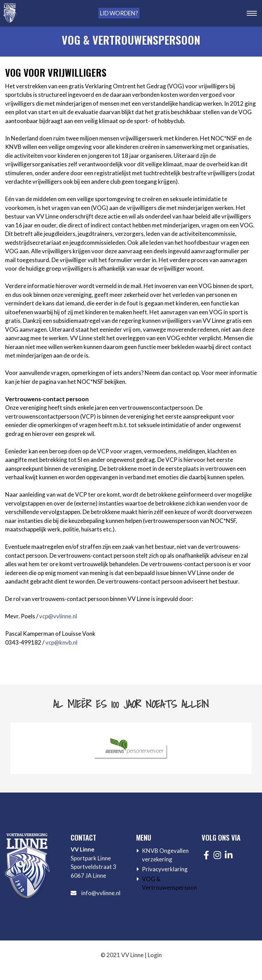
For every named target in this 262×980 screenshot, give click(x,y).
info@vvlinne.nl (101, 893)
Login (155, 955)
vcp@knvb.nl (61, 642)
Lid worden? (119, 13)
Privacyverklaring (165, 869)
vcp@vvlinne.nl (58, 616)
